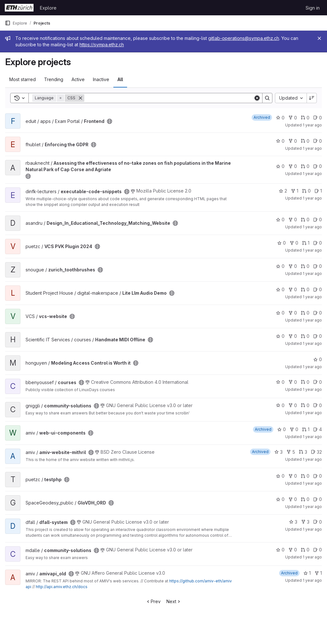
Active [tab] (78, 79)
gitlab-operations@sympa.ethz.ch (244, 38)
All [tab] (120, 79)
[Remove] (80, 98)
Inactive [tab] (101, 79)
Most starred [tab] (23, 79)
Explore (48, 8)
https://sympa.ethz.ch (102, 45)
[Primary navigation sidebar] (8, 23)
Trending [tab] (54, 79)
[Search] (169, 98)
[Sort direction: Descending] (312, 98)
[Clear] (257, 98)
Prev (153, 601)
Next (174, 601)
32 (316, 452)
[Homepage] (19, 8)
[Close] (319, 38)
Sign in (313, 8)
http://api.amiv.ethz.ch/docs (62, 587)
